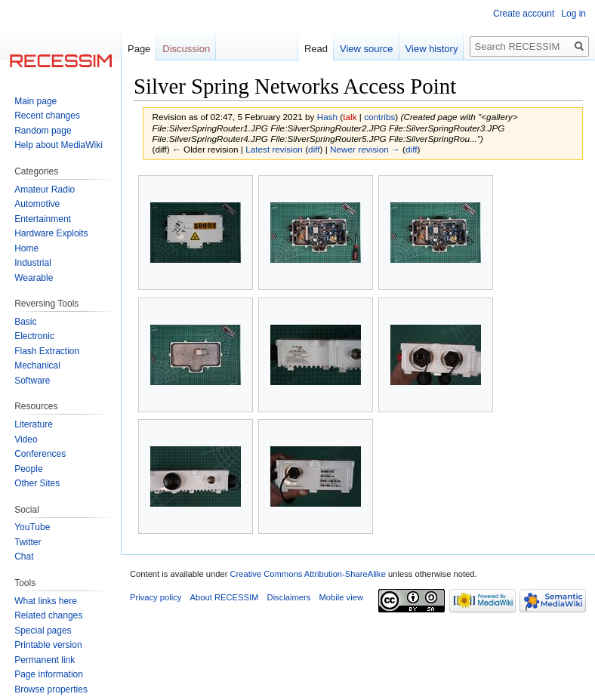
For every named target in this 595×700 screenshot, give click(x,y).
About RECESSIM (225, 597)
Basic (25, 322)
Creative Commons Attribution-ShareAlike (307, 574)
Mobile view (341, 597)
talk (350, 117)
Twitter (28, 542)
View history (432, 49)
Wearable (34, 278)
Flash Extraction (47, 351)
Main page (35, 101)
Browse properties (51, 689)
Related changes (48, 615)
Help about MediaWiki (59, 145)
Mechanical (37, 365)
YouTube (32, 527)
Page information (49, 674)
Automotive (37, 204)
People (28, 469)
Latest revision (274, 149)
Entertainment (43, 219)
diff (314, 149)
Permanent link (45, 660)
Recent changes (47, 116)
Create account (524, 14)
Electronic (34, 336)
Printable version (48, 645)
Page (139, 49)
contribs (379, 117)
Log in (573, 14)
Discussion (186, 49)
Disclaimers (289, 597)
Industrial (33, 263)
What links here (46, 601)
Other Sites (37, 483)
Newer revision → (365, 149)
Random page (43, 131)
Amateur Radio (45, 190)
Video (26, 439)
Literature (34, 424)
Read (316, 49)
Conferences (40, 454)
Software (32, 381)
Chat (24, 557)
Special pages (43, 631)
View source (367, 49)
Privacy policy (156, 597)
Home (26, 248)
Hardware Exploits (51, 233)
